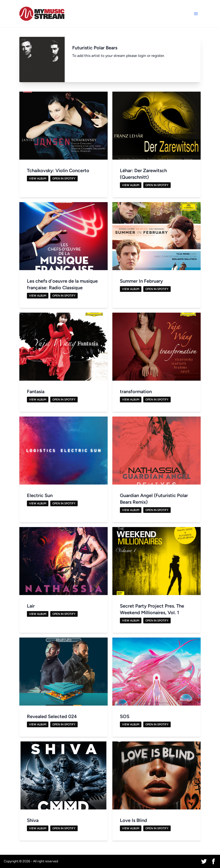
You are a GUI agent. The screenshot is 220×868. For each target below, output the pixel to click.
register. (158, 56)
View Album (38, 179)
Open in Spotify (64, 179)
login (142, 56)
